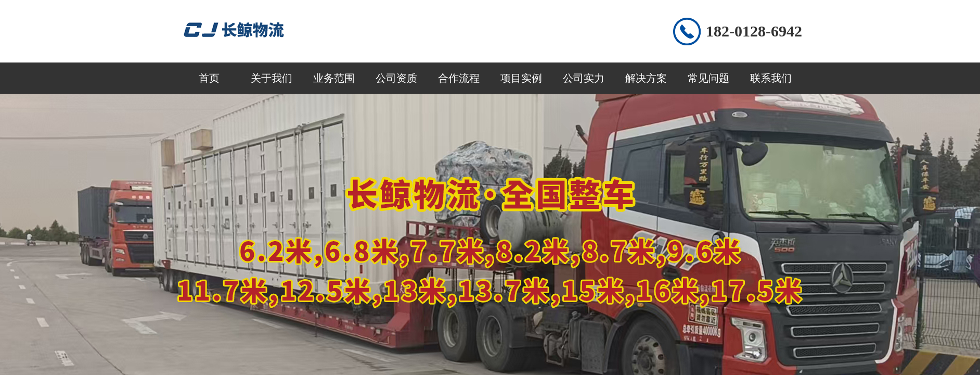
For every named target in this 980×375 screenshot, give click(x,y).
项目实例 (521, 78)
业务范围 (334, 78)
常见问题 (708, 78)
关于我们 (272, 78)
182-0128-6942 (754, 31)
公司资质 (396, 78)
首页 (209, 78)
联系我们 (771, 78)
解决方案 (646, 78)
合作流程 (459, 78)
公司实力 (584, 78)
